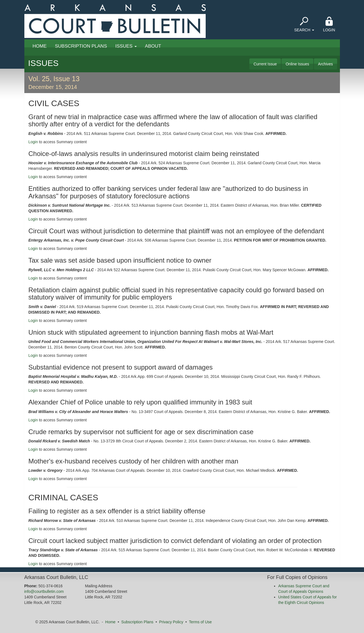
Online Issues (297, 64)
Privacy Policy (171, 622)
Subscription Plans (81, 46)
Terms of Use (200, 622)
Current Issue (265, 64)
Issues (126, 46)
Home (40, 46)
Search (304, 24)
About (153, 46)
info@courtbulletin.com (44, 591)
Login (329, 24)
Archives (326, 64)
